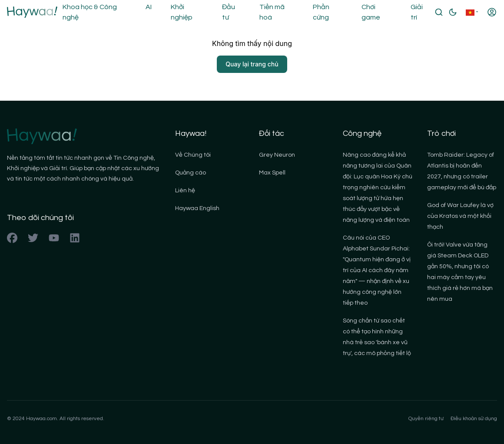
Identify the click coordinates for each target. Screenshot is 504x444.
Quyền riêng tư (426, 419)
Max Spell (272, 173)
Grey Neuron (277, 155)
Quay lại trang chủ (252, 64)
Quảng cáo (191, 173)
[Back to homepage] (32, 12)
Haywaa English (197, 208)
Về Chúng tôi (193, 155)
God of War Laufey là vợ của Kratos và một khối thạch (460, 216)
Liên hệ (185, 191)
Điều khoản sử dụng (474, 419)
